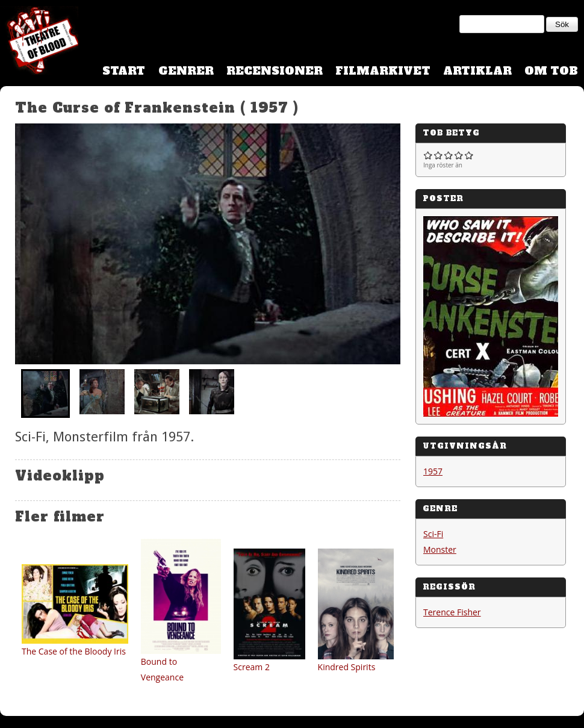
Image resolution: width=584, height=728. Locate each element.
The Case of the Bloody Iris (74, 651)
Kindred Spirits (347, 667)
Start (124, 71)
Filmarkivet (383, 71)
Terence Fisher (452, 612)
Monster (440, 549)
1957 (433, 471)
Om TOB (551, 71)
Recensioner (275, 71)
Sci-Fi (433, 534)
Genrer (186, 71)
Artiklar (477, 71)
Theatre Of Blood (39, 42)
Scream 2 (252, 667)
